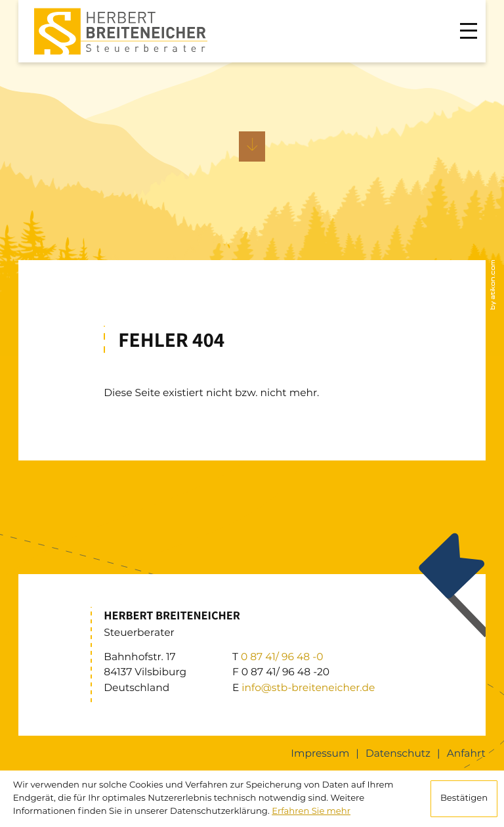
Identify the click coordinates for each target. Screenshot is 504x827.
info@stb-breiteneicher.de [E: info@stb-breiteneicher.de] (308, 687)
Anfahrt (466, 753)
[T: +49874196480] (282, 657)
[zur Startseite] (121, 31)
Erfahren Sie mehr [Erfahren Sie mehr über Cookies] (311, 811)
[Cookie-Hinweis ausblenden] (464, 799)
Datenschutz (398, 753)
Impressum (320, 753)
